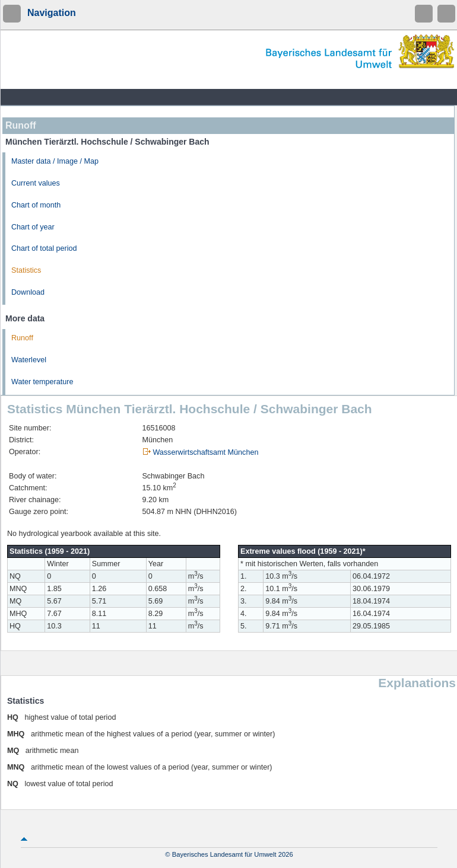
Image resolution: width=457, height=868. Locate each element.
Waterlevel (29, 360)
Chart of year (33, 227)
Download (28, 292)
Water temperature (42, 382)
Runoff (22, 338)
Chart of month (36, 205)
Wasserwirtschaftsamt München (205, 452)
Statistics (26, 270)
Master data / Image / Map (55, 161)
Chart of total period (44, 248)
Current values (36, 183)
